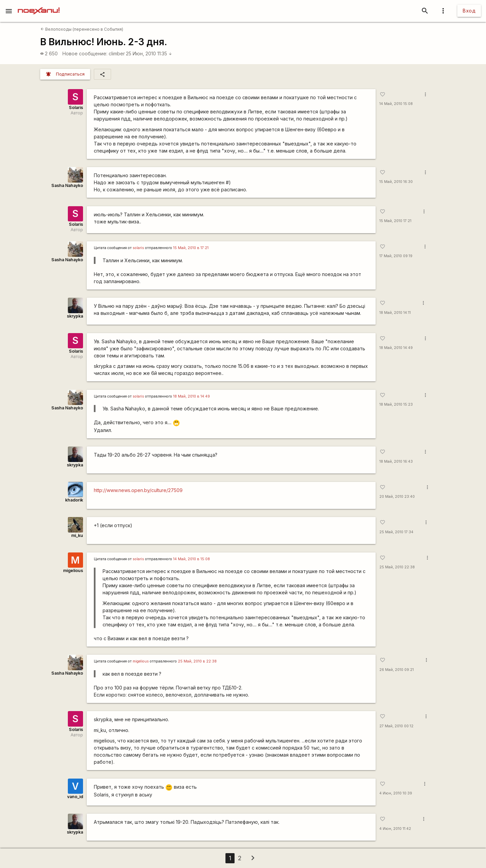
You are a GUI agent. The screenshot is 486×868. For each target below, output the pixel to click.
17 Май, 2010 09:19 (396, 256)
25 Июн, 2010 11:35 (149, 53)
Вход (469, 11)
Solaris (76, 107)
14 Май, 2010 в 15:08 (192, 559)
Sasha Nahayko (67, 185)
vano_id (75, 797)
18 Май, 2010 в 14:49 (192, 396)
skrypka (75, 316)
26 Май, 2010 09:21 (397, 670)
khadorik (74, 500)
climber (117, 53)
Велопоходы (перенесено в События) (82, 29)
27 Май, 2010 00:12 (396, 726)
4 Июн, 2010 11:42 (395, 829)
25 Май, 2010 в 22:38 (197, 661)
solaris (138, 248)
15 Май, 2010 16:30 (396, 182)
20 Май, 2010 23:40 (397, 497)
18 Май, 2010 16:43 (396, 462)
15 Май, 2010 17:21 (395, 221)
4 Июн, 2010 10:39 (396, 793)
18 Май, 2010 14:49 (396, 348)
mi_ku (77, 535)
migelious (73, 571)
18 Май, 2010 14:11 (395, 313)
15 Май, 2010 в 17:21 (191, 248)
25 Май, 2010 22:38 (397, 567)
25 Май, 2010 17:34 (396, 532)
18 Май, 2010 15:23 (396, 404)
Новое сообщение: (85, 53)
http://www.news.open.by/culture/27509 (138, 490)
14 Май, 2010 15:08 (396, 104)
